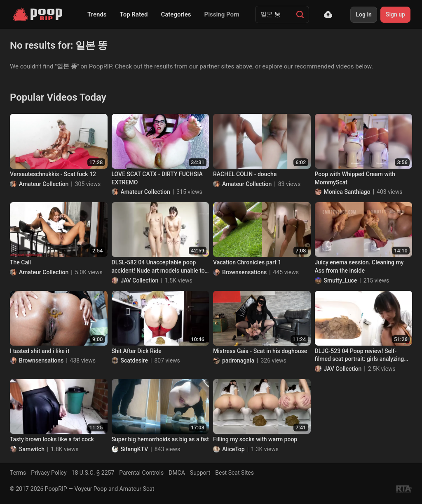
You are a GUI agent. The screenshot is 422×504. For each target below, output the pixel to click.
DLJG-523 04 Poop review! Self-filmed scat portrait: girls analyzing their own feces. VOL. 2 (360, 356)
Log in (363, 14)
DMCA (177, 473)
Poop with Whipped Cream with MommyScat (355, 178)
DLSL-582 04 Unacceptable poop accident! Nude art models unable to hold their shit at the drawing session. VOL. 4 (160, 267)
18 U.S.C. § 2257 (93, 473)
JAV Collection (140, 280)
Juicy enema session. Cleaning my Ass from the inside (359, 266)
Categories (176, 14)
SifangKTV (135, 449)
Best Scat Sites (234, 473)
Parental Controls (141, 473)
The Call (20, 262)
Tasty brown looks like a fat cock (52, 439)
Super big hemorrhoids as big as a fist (160, 439)
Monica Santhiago (347, 192)
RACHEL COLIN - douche (245, 174)
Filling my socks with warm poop (255, 439)
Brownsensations (244, 272)
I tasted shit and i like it (40, 351)
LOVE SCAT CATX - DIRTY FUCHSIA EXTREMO (157, 178)
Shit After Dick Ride (137, 351)
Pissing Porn (222, 14)
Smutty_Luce (341, 280)
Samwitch (32, 449)
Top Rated (134, 14)
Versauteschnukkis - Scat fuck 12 (53, 174)
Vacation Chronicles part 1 (247, 262)
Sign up (395, 14)
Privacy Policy (49, 473)
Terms (18, 473)
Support (200, 473)
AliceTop (233, 449)
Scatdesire (134, 360)
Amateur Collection (44, 184)
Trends (97, 14)
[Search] (300, 14)
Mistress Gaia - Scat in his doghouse (260, 351)
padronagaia (238, 360)
